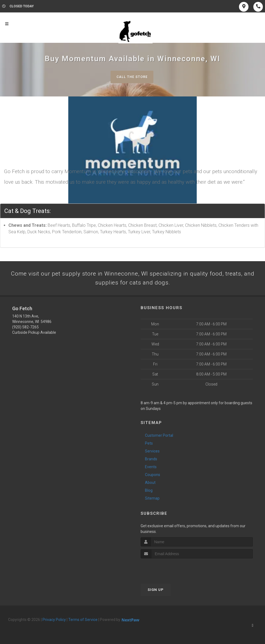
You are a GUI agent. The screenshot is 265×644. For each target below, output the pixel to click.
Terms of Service (83, 621)
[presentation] (169, 570)
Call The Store (132, 77)
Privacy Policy (54, 621)
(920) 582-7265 (25, 329)
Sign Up (156, 591)
